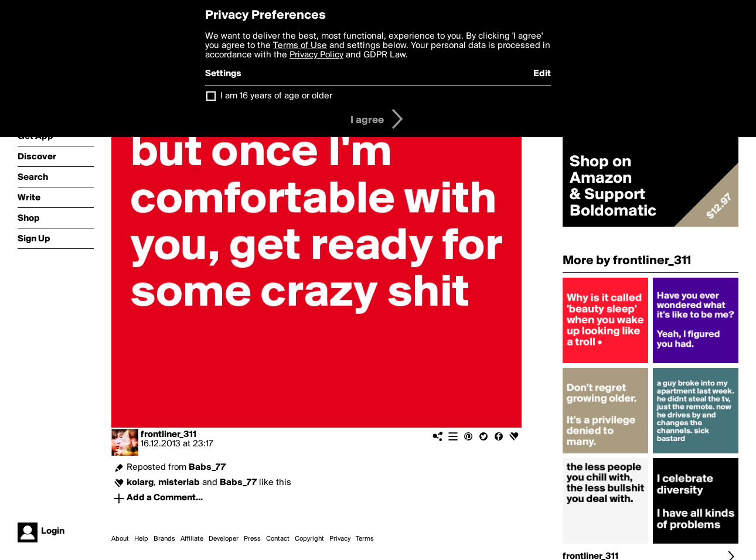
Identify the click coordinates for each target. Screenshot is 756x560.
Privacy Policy (316, 55)
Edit (542, 74)
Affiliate (192, 539)
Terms (365, 539)
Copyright (309, 539)
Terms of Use (300, 46)
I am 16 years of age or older (276, 96)
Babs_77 (207, 467)
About (120, 539)
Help (141, 539)
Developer (224, 539)
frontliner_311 (168, 435)
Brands (164, 539)
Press (252, 539)
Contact (278, 539)
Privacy (340, 539)
